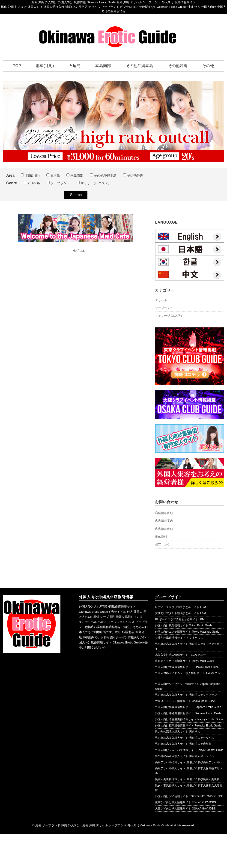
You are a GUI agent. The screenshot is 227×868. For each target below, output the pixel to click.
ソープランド (58, 183)
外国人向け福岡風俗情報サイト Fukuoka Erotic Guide (188, 726)
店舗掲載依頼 (164, 513)
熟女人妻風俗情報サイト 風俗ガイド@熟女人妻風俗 (187, 779)
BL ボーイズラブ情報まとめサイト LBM (180, 619)
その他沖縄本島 (139, 66)
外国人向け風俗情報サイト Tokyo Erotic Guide (184, 625)
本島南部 (103, 66)
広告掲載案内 (164, 521)
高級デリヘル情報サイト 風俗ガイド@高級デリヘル (187, 762)
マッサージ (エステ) (93, 183)
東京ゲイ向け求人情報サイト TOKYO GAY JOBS (185, 802)
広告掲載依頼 (164, 529)
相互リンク (163, 545)
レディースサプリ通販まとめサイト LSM (180, 607)
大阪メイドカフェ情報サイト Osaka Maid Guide (185, 701)
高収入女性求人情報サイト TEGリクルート (182, 655)
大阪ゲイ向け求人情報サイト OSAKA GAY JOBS (185, 809)
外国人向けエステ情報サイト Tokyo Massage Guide (187, 632)
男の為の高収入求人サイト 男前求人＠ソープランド (187, 695)
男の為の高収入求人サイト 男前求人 (178, 732)
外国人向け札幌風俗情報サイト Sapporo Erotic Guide (188, 707)
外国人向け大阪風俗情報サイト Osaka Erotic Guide (187, 667)
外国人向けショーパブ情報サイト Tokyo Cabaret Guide (189, 750)
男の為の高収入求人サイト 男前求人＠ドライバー (186, 756)
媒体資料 (161, 537)
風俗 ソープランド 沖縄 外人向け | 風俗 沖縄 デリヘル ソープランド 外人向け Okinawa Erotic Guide (102, 825)
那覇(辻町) (45, 66)
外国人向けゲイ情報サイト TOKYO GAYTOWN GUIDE (189, 796)
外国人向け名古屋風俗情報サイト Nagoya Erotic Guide (189, 719)
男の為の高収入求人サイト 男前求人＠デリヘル (184, 738)
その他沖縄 (178, 66)
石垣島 (75, 66)
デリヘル (31, 183)
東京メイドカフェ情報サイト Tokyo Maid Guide (184, 661)
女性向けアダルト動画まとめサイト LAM (180, 613)
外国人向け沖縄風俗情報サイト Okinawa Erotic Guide (188, 713)
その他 (208, 66)
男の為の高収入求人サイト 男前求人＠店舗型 (183, 744)
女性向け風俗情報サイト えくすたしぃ (179, 638)
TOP (17, 66)
